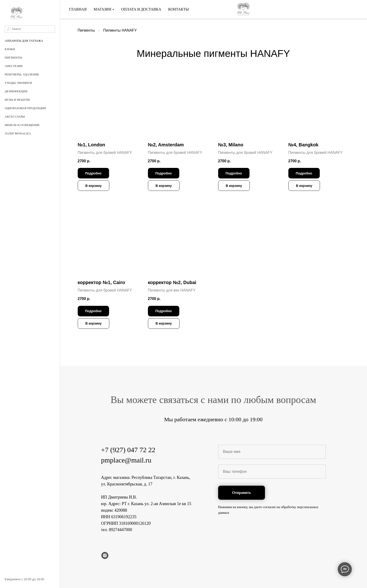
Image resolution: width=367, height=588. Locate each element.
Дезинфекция (16, 91)
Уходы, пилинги (18, 83)
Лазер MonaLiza (18, 133)
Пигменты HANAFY (120, 30)
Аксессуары (15, 116)
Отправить (242, 493)
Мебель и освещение (22, 125)
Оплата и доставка (141, 9)
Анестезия (14, 66)
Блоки (10, 49)
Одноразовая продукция (25, 108)
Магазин (103, 9)
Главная (78, 9)
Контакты (178, 9)
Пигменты (13, 57)
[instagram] (105, 555)
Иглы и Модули (17, 100)
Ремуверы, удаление (22, 74)
